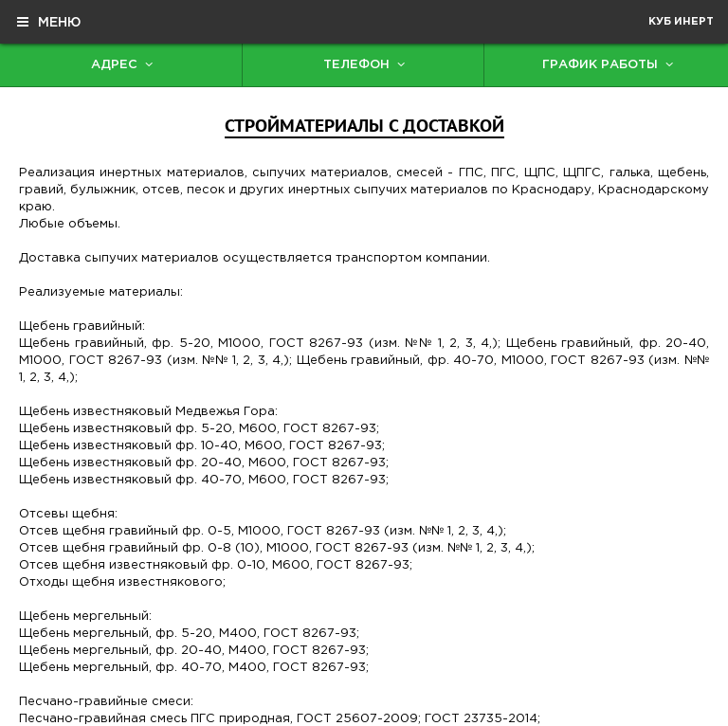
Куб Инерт (681, 22)
